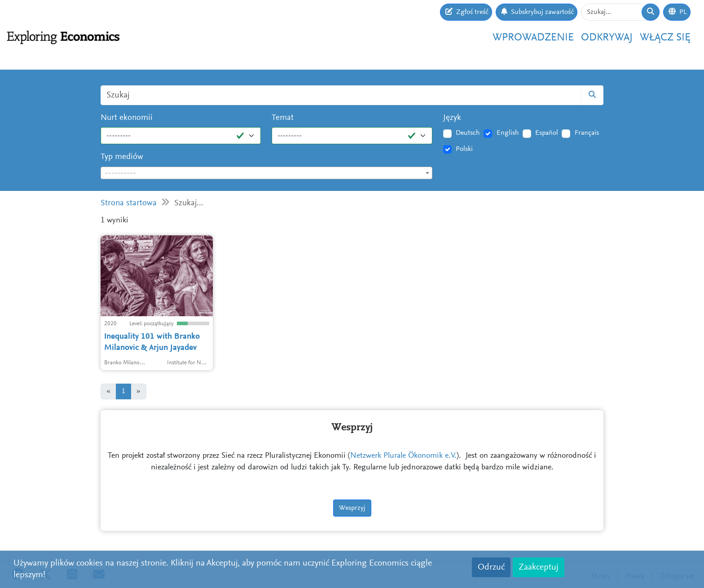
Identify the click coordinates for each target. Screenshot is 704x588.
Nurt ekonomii (127, 118)
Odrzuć (491, 567)
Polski (464, 149)
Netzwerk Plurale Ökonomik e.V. (403, 456)
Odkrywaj (607, 38)
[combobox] (266, 173)
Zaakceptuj (539, 567)
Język (452, 118)
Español (547, 133)
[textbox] (266, 173)
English (508, 133)
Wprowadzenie (533, 38)
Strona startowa (129, 203)
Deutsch (468, 133)
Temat (283, 118)
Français (587, 133)
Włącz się (665, 38)
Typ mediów (122, 157)
